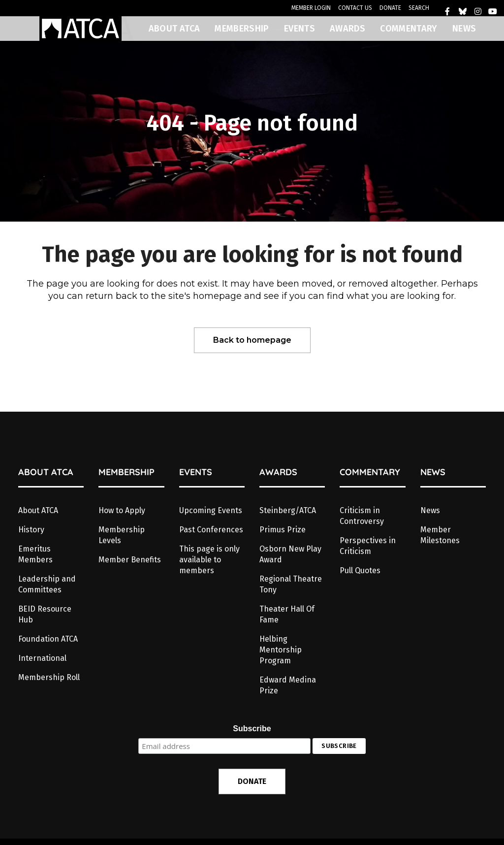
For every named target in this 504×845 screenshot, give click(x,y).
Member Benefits (130, 560)
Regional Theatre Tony (291, 584)
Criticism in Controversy (362, 516)
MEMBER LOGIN (311, 8)
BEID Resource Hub (45, 614)
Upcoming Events (211, 510)
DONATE (390, 8)
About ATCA (38, 510)
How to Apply (122, 510)
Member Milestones (440, 535)
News (430, 510)
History (31, 530)
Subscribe (252, 729)
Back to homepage (252, 340)
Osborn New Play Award (290, 554)
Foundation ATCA (48, 639)
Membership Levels (122, 535)
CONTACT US (355, 8)
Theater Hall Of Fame (287, 614)
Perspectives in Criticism (368, 546)
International (42, 658)
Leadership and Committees (47, 584)
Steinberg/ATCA (288, 510)
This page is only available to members (209, 560)
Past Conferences (211, 530)
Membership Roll (49, 677)
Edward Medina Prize (288, 685)
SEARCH (419, 8)
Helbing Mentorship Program (281, 650)
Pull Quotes (360, 570)
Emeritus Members (35, 554)
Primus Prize (283, 530)
